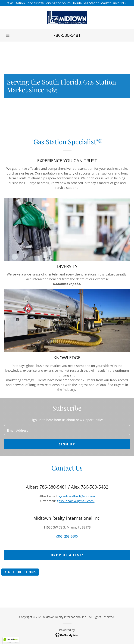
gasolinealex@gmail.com (76, 501)
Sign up (67, 444)
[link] (67, 18)
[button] (8, 35)
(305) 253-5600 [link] (67, 536)
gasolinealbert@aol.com (77, 496)
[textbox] (67, 430)
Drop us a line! (67, 555)
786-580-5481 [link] (67, 35)
